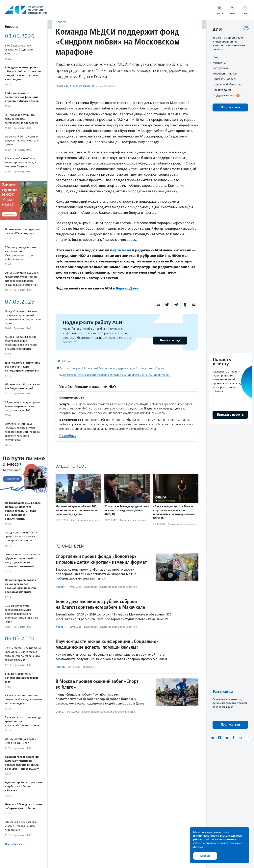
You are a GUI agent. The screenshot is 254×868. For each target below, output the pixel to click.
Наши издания (222, 90)
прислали (122, 250)
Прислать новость (224, 79)
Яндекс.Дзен (127, 288)
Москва (67, 361)
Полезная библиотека (227, 84)
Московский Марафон (97, 368)
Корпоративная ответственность (76, 86)
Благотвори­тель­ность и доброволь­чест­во (95, 520)
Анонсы (60, 667)
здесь (131, 240)
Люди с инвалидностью (133, 520)
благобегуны (72, 368)
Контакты (219, 63)
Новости (61, 22)
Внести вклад (170, 340)
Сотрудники (221, 68)
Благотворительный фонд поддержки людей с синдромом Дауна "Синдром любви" (117, 375)
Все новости (14, 844)
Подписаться (230, 107)
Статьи (60, 712)
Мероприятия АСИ (225, 74)
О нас (216, 57)
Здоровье (89, 667)
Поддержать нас (224, 95)
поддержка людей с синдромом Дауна (138, 368)
